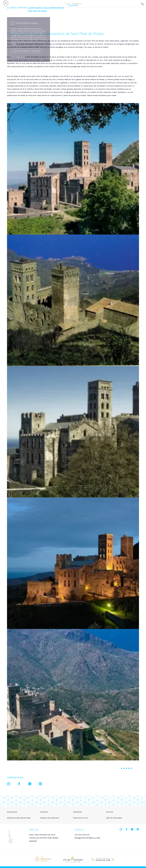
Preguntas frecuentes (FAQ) (19, 818)
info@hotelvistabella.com (87, 838)
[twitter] (30, 784)
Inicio (13, 8)
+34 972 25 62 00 (82, 835)
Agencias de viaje (80, 818)
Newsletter (12, 812)
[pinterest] (40, 784)
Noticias (110, 812)
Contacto (44, 812)
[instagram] (9, 784)
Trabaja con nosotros (50, 818)
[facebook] (19, 784)
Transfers (77, 812)
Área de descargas (114, 818)
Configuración (18, 57)
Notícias (22, 8)
